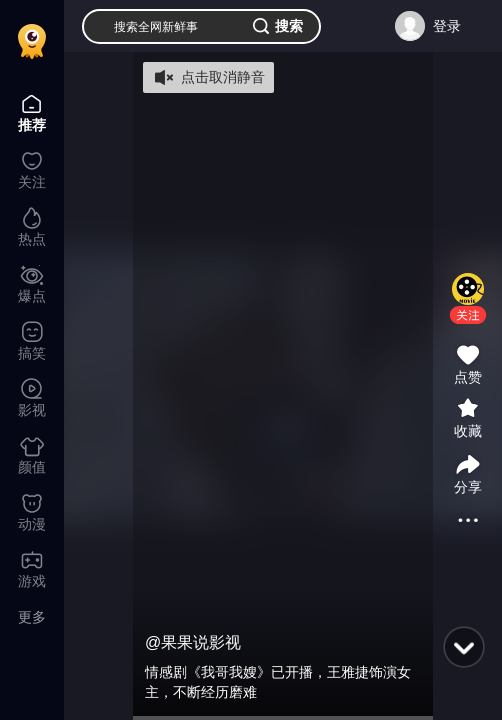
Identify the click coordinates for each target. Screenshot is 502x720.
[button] (468, 315)
